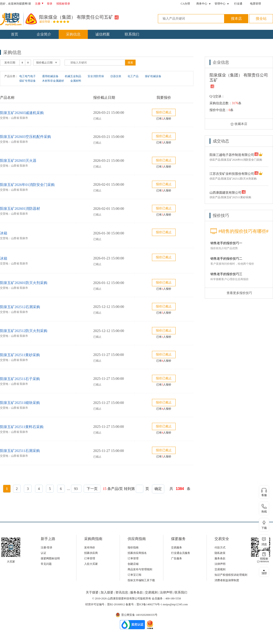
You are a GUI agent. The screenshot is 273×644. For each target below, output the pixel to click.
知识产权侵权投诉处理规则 (231, 575)
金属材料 (76, 81)
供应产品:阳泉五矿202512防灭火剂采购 (233, 179)
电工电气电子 (28, 76)
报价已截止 (164, 112)
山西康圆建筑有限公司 (225, 193)
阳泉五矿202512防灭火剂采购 (24, 331)
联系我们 (132, 34)
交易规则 (220, 569)
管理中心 (220, 4)
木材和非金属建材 (53, 81)
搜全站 (261, 19)
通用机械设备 (50, 76)
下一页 (92, 489)
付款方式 (220, 548)
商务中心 (202, 4)
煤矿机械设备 (153, 76)
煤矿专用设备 (28, 81)
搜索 (130, 63)
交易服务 (177, 548)
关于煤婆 (93, 592)
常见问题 (46, 564)
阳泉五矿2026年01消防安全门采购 (27, 185)
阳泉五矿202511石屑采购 (20, 451)
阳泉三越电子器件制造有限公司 (232, 155)
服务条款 (220, 558)
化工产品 (133, 76)
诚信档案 (103, 34)
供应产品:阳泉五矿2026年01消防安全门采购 (236, 160)
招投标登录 (63, 4)
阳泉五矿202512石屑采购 (20, 307)
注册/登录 (47, 548)
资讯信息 (122, 592)
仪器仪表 (116, 76)
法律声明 (220, 564)
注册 (40, 4)
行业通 (238, 4)
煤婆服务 (178, 539)
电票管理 (255, 4)
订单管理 (90, 558)
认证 (43, 553)
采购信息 (73, 34)
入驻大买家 (91, 564)
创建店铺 (133, 564)
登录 (50, 4)
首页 (15, 34)
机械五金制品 (73, 76)
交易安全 (222, 539)
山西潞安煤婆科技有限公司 (124, 598)
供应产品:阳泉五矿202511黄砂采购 (230, 197)
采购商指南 (93, 539)
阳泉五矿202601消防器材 (20, 209)
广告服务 (177, 558)
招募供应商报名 (137, 553)
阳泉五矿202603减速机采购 (22, 113)
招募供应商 (91, 553)
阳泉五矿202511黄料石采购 (22, 427)
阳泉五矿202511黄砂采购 (20, 355)
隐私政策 (220, 553)
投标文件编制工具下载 (141, 580)
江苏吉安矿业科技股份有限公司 (232, 174)
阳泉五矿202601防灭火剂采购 (24, 283)
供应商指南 (137, 539)
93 (76, 489)
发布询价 (90, 548)
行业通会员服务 (181, 553)
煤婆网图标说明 (50, 558)
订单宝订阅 (134, 575)
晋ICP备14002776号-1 (149, 604)
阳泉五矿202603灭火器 (18, 161)
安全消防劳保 (96, 76)
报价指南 (133, 548)
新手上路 (48, 539)
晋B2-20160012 (116, 604)
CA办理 (185, 4)
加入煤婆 (107, 592)
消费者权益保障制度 (227, 580)
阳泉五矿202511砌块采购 (20, 403)
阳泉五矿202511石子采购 (20, 379)
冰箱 (4, 233)
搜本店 (236, 19)
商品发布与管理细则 (140, 569)
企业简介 (44, 34)
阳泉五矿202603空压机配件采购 (25, 137)
